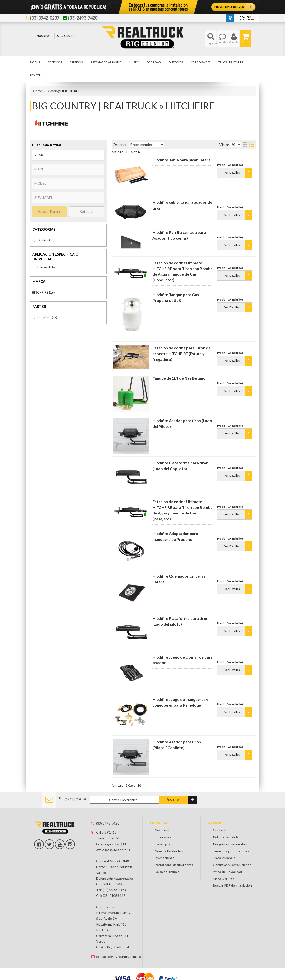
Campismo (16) (47, 317)
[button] (211, 39)
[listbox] (68, 155)
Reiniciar (87, 211)
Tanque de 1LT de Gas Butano (179, 378)
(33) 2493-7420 (108, 823)
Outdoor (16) (46, 240)
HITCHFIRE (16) (43, 292)
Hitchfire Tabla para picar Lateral (182, 160)
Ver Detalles (232, 176)
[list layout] (252, 145)
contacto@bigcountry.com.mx (116, 956)
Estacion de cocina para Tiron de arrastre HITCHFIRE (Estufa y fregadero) (182, 354)
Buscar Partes (49, 211)
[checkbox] (33, 267)
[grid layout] (245, 145)
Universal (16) (46, 267)
